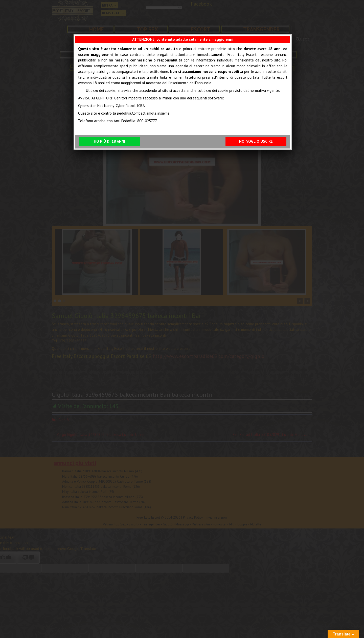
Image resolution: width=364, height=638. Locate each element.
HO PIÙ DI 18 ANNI (109, 141)
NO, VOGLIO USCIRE (256, 141)
